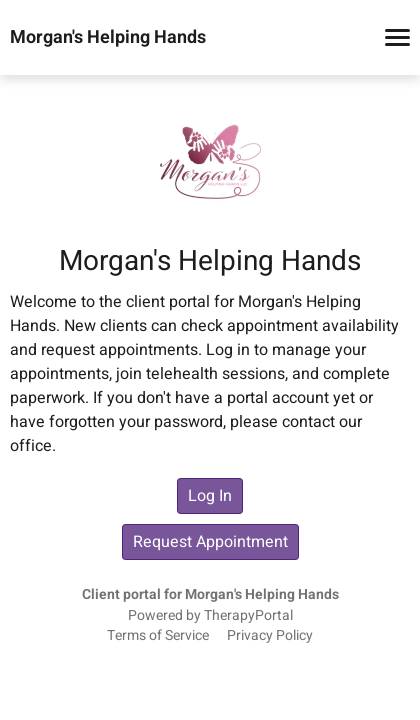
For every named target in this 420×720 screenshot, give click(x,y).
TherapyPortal (248, 616)
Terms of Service (158, 636)
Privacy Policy (270, 636)
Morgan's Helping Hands (108, 38)
